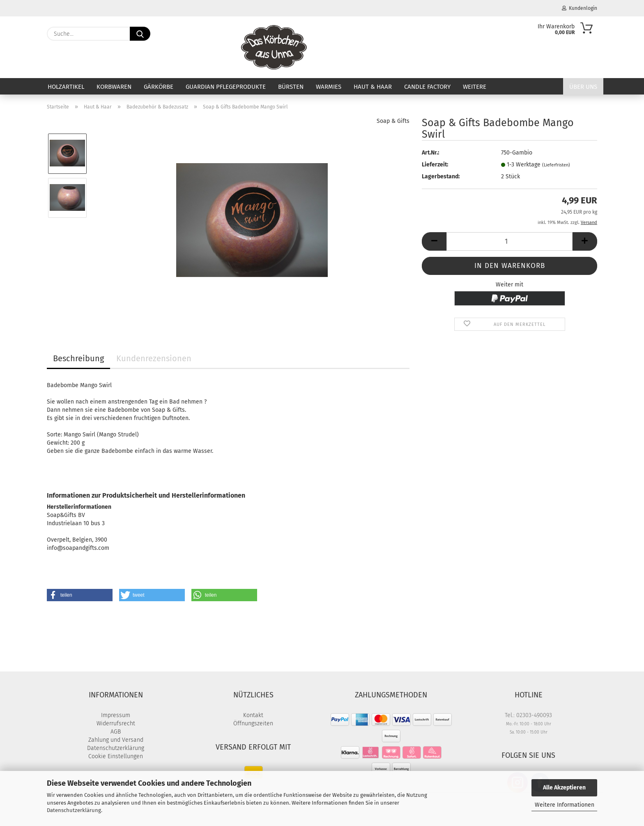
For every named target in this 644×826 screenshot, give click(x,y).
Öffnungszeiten (253, 723)
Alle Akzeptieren (564, 788)
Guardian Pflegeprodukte (226, 87)
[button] (434, 241)
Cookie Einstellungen (116, 756)
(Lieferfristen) (556, 165)
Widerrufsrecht (116, 723)
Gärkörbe (159, 87)
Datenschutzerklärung (74, 810)
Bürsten (291, 87)
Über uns (583, 87)
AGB (116, 732)
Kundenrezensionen (154, 358)
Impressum (116, 715)
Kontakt (253, 715)
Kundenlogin (580, 8)
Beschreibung (78, 358)
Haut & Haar (373, 87)
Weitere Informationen (565, 805)
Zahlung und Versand (116, 740)
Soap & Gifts (393, 121)
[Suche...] (140, 34)
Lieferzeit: (435, 165)
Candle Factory (427, 87)
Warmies (329, 87)
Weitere (475, 87)
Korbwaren (114, 87)
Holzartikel (66, 87)
